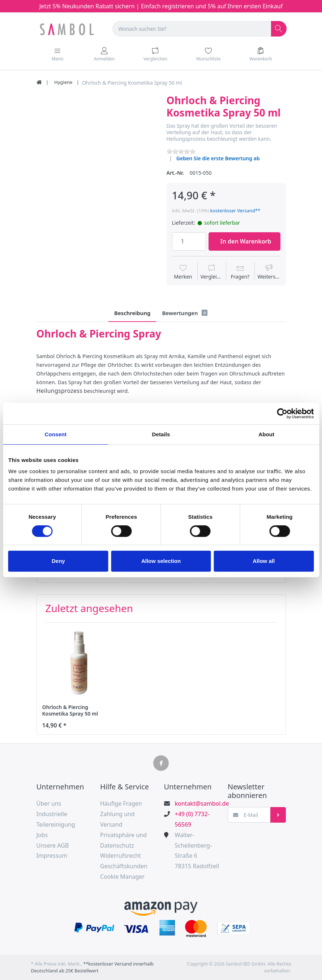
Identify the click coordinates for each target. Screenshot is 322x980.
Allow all (264, 561)
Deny (58, 561)
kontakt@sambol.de (198, 803)
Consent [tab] (55, 434)
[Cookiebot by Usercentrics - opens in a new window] (282, 413)
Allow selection (161, 561)
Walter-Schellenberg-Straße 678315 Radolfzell (197, 850)
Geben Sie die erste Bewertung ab (218, 158)
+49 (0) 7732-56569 (192, 819)
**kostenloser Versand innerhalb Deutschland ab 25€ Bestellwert (93, 967)
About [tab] (266, 434)
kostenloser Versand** (235, 211)
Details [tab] (161, 434)
